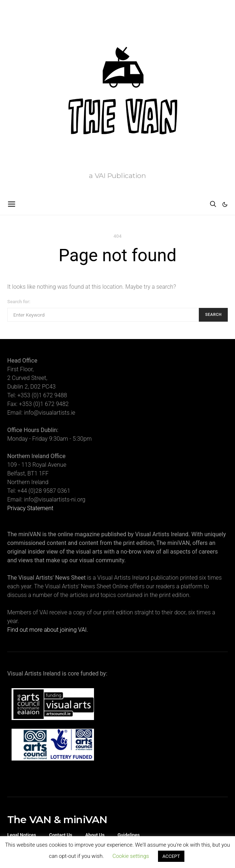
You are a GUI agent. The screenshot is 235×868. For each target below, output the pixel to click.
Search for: (19, 302)
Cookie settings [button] (131, 856)
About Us (95, 835)
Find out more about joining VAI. (48, 630)
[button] (225, 204)
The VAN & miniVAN (57, 820)
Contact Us (61, 835)
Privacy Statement (30, 508)
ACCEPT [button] (171, 856)
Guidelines (129, 835)
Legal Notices (22, 835)
